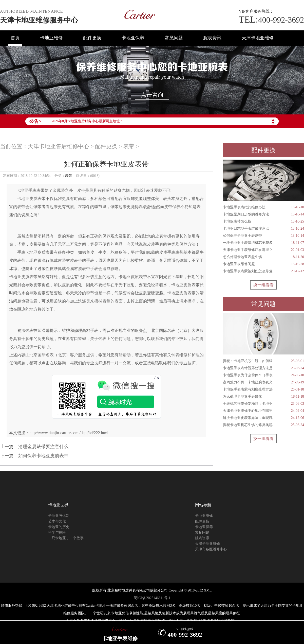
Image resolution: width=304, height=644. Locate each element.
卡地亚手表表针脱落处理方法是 (263, 368)
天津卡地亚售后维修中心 (59, 146)
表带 (129, 146)
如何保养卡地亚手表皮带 (263, 236)
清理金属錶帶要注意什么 (43, 447)
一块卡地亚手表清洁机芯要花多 (263, 243)
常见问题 (174, 38)
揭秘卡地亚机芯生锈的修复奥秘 (263, 425)
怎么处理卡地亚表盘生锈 (263, 257)
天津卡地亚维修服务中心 (39, 20)
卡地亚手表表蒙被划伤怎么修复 (263, 271)
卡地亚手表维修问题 (263, 264)
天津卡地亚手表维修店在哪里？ (263, 250)
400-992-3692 (271, 20)
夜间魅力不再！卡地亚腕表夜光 (263, 382)
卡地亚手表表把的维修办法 (263, 207)
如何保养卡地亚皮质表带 (43, 456)
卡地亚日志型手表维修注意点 (263, 229)
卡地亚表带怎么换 (263, 222)
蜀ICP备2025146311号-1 (152, 598)
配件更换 (92, 38)
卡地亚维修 (51, 38)
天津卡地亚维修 (258, 38)
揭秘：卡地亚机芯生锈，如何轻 (263, 361)
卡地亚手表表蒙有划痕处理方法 (263, 389)
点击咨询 (152, 95)
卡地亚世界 (58, 505)
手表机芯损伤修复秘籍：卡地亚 (263, 404)
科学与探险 (57, 532)
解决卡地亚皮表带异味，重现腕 (263, 418)
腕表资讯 (212, 38)
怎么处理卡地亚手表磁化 (263, 397)
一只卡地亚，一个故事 (66, 538)
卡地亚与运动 (59, 516)
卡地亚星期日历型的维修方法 (263, 214)
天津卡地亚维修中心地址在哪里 (263, 411)
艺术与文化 (57, 521)
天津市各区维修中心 (211, 549)
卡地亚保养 (133, 38)
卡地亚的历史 (59, 527)
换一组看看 (263, 285)
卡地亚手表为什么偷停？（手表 (263, 375)
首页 (15, 38)
